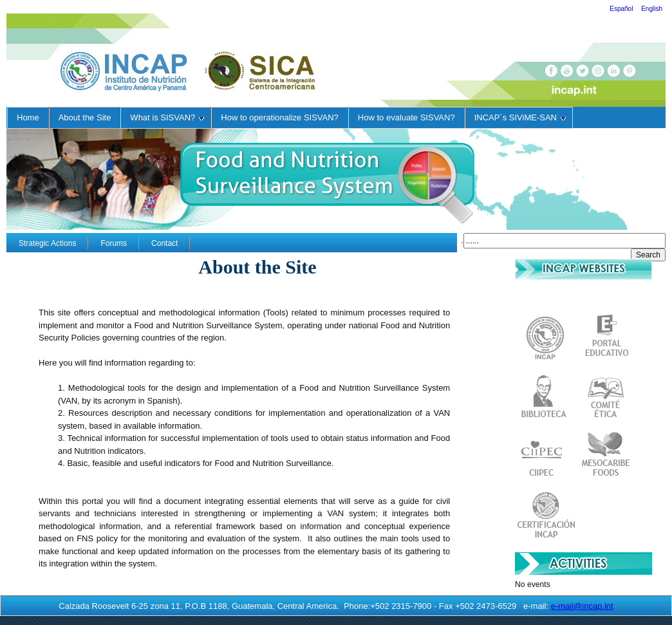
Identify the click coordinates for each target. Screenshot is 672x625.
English (652, 9)
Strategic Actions (47, 243)
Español (622, 9)
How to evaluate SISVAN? (406, 117)
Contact (164, 243)
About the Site (85, 117)
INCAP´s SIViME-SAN (520, 117)
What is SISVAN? (167, 117)
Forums (114, 243)
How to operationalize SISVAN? (280, 117)
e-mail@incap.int (582, 606)
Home (28, 117)
